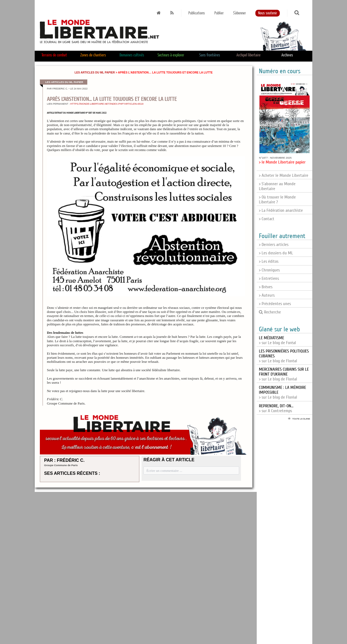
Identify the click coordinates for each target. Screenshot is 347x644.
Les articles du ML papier (95, 73)
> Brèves (266, 287)
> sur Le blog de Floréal (284, 374)
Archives (287, 55)
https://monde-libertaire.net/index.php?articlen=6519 (107, 104)
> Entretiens (269, 278)
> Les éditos (269, 261)
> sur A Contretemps (276, 408)
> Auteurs (267, 295)
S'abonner (240, 13)
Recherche (270, 312)
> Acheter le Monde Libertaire (284, 175)
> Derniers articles (274, 245)
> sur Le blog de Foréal (277, 340)
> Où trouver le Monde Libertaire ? (277, 200)
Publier (219, 13)
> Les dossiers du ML (276, 253)
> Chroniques (269, 270)
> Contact (267, 219)
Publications (197, 13)
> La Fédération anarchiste (281, 210)
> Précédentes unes (275, 304)
